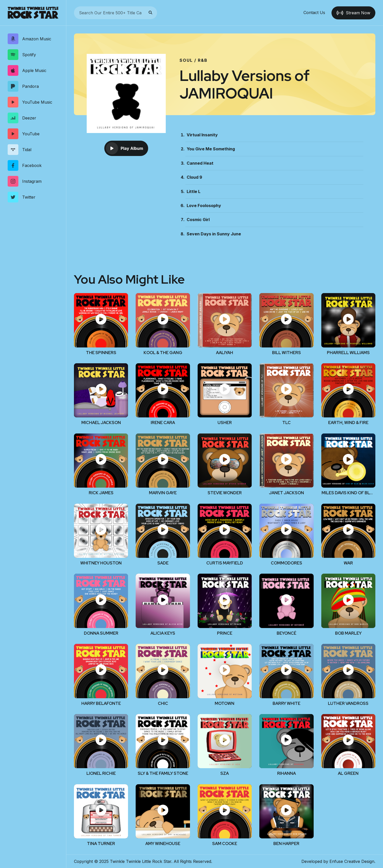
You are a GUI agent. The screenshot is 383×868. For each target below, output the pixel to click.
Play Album (124, 148)
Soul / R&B (194, 60)
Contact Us (314, 13)
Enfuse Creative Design (352, 861)
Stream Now (353, 13)
